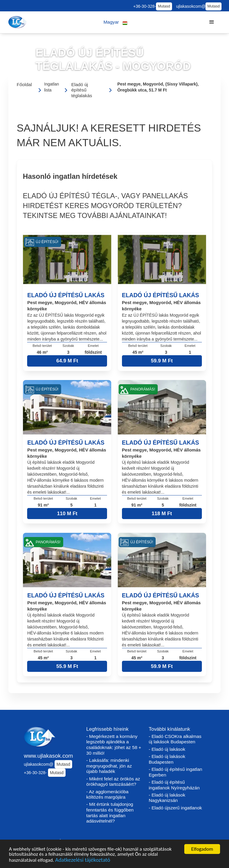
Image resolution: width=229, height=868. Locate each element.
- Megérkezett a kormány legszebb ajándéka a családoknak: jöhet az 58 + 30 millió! (114, 745)
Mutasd (164, 6)
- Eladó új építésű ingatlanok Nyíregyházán (174, 785)
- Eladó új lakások (167, 749)
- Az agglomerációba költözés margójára (107, 794)
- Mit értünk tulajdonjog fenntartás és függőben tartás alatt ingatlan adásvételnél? (110, 813)
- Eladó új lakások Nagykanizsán (167, 798)
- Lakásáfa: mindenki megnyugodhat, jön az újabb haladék (109, 766)
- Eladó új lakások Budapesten (167, 759)
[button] (116, 22)
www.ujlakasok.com (48, 756)
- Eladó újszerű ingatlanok (175, 808)
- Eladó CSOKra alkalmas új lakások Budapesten (175, 739)
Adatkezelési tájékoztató (83, 861)
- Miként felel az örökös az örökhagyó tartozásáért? (113, 782)
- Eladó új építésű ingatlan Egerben (176, 772)
